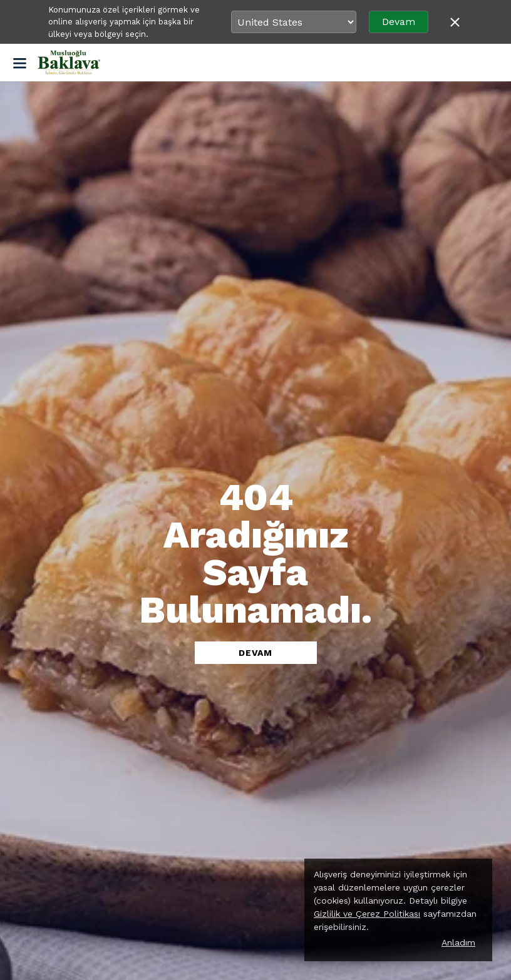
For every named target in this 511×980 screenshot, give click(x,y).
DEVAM (255, 653)
